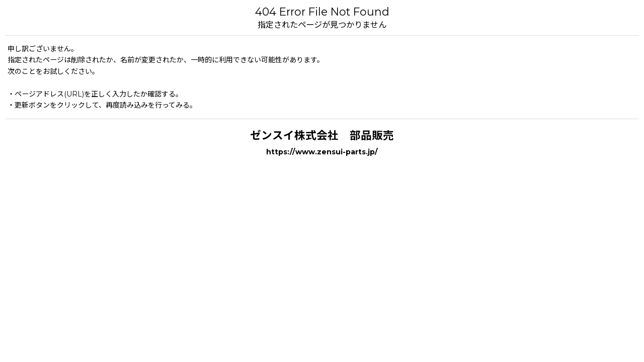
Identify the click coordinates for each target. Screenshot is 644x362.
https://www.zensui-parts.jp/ (322, 152)
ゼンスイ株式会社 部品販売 (322, 135)
